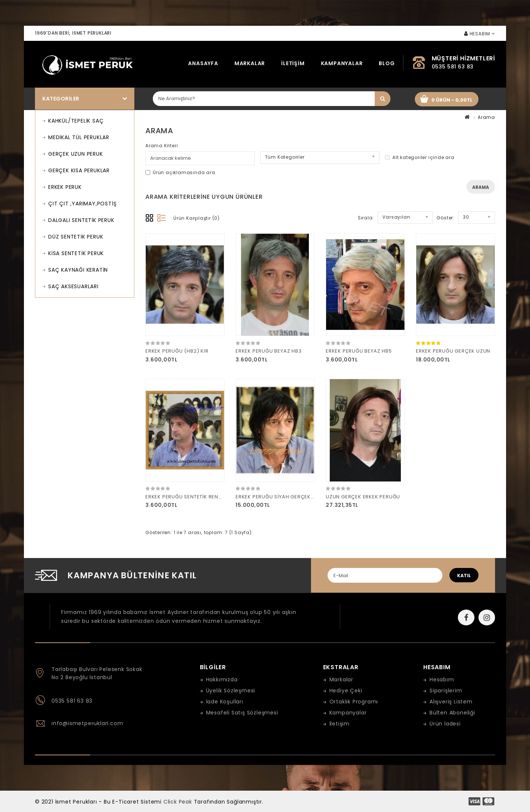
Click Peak (178, 802)
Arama (486, 117)
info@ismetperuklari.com (87, 723)
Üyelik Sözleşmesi (231, 691)
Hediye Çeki (346, 691)
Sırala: (366, 218)
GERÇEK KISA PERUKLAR (79, 170)
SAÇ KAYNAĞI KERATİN (78, 270)
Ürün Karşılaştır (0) (197, 218)
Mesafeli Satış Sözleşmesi (242, 713)
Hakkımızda (222, 679)
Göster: (446, 218)
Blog (387, 63)
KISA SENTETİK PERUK (76, 253)
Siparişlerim (446, 691)
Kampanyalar (342, 63)
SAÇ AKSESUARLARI (73, 286)
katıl (464, 576)
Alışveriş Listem (451, 702)
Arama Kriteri (162, 146)
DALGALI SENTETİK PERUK (81, 220)
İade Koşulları (225, 702)
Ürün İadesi (445, 724)
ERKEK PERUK (65, 187)
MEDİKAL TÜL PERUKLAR (79, 137)
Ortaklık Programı (354, 702)
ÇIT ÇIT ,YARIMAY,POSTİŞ (82, 204)
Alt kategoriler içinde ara (420, 157)
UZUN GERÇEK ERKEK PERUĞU (363, 497)
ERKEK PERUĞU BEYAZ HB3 (269, 351)
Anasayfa (203, 63)
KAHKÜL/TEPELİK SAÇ (76, 121)
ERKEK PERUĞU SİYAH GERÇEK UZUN (281, 497)
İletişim (293, 63)
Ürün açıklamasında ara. (181, 172)
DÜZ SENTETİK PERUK (76, 237)
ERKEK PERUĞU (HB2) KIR (177, 351)
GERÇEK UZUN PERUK (76, 154)
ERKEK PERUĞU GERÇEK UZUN (453, 351)
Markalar (250, 63)
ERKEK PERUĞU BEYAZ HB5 (359, 351)
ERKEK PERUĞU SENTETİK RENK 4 (186, 497)
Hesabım (442, 679)
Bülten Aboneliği (452, 713)
